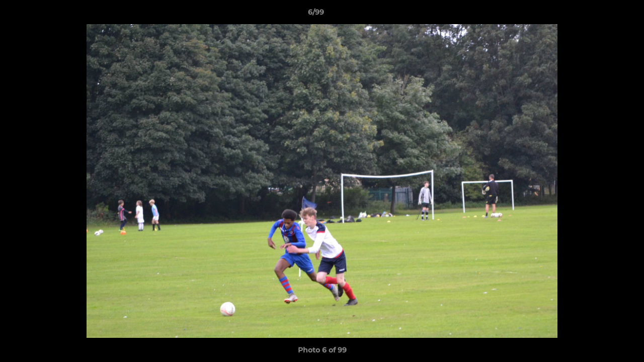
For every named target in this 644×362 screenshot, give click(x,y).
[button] (602, 15)
